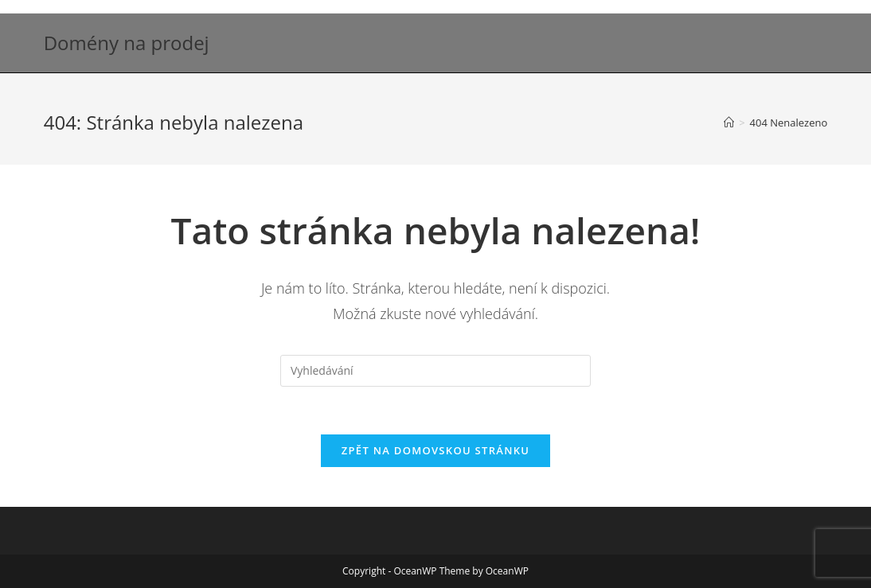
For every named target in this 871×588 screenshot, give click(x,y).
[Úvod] (729, 123)
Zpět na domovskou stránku (435, 450)
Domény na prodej (127, 43)
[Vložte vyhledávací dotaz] (435, 371)
